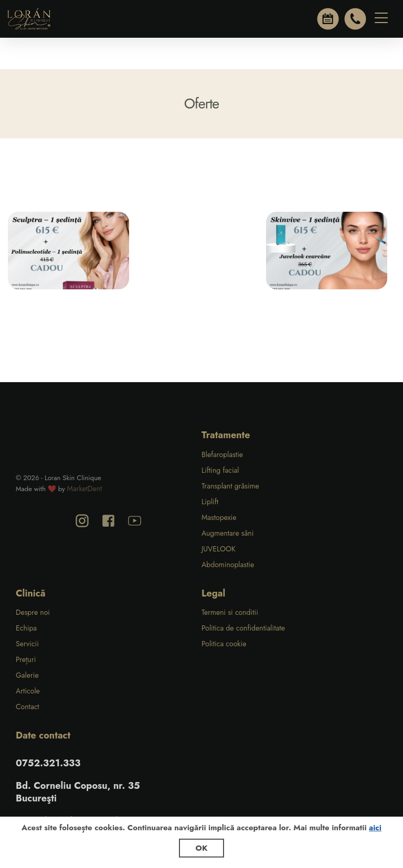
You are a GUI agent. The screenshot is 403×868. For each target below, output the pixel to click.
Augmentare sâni (227, 533)
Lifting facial (220, 470)
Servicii (27, 644)
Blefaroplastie (222, 454)
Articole (28, 691)
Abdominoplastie (228, 565)
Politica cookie (224, 644)
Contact (28, 707)
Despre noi (33, 612)
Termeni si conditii (230, 612)
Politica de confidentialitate (243, 628)
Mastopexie (219, 517)
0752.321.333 (48, 763)
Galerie (27, 675)
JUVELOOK (219, 549)
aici (375, 828)
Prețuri (26, 659)
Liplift (210, 502)
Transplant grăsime (230, 486)
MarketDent (85, 489)
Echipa (26, 628)
